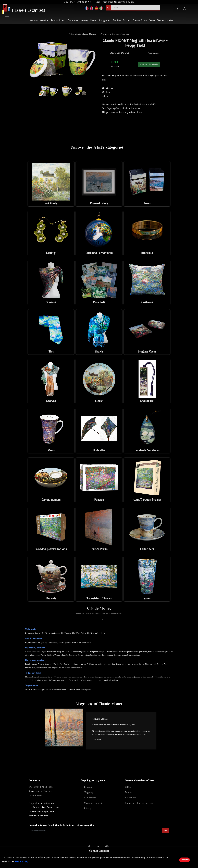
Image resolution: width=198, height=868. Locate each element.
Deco (93, 21)
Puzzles (127, 21)
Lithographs (104, 21)
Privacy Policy (21, 862)
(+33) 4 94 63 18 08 (80, 2)
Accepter (185, 860)
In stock (88, 787)
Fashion (117, 21)
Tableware (73, 21)
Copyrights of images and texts (140, 803)
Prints (62, 21)
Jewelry (84, 21)
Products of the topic (115, 34)
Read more (97, 740)
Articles (169, 21)
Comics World (156, 21)
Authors (34, 21)
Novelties (45, 21)
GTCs (128, 787)
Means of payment (93, 803)
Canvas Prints (140, 21)
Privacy (88, 809)
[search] (136, 8)
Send (165, 831)
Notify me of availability (149, 64)
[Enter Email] (95, 831)
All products (82, 34)
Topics (54, 21)
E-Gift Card (131, 798)
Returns (129, 793)
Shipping (88, 793)
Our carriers (90, 798)
